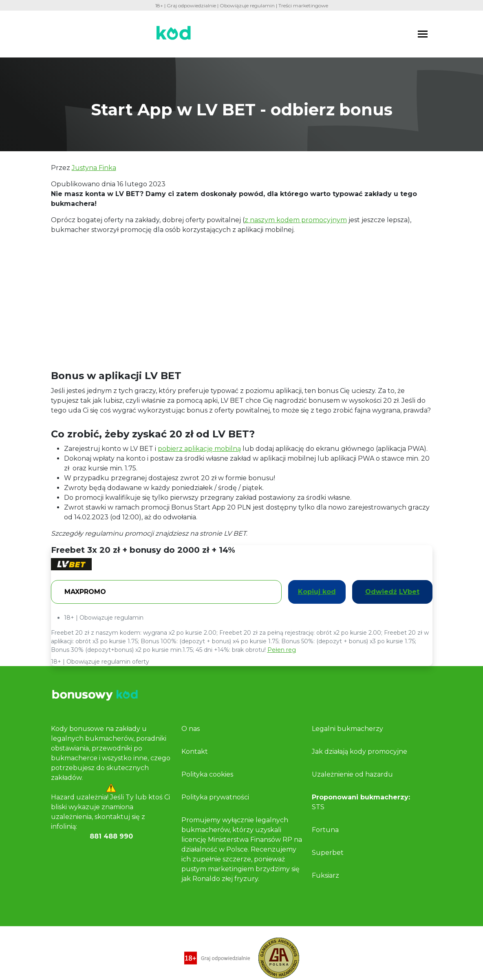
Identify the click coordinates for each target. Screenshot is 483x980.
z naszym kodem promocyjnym (296, 220)
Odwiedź (392, 592)
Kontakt (195, 752)
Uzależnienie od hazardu (352, 774)
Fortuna (325, 830)
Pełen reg (282, 650)
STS (318, 807)
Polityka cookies (207, 774)
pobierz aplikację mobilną (199, 449)
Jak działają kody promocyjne (359, 752)
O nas (191, 729)
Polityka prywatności (215, 797)
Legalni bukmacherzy (347, 729)
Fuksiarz (325, 875)
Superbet (328, 853)
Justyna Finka (94, 168)
